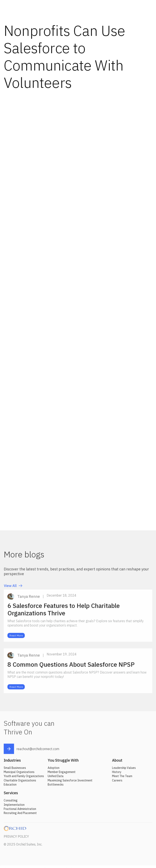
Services (11, 795)
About (117, 762)
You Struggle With (63, 762)
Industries (12, 762)
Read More (16, 638)
